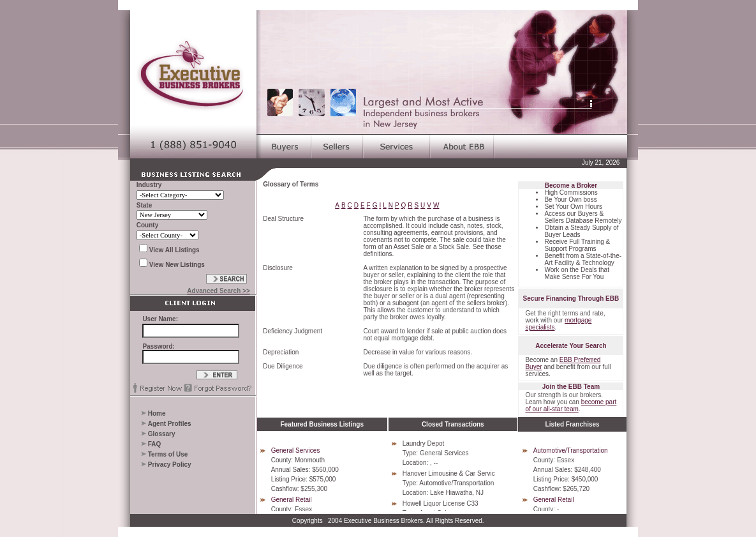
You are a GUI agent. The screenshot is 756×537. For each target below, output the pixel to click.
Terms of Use (168, 454)
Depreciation (281, 352)
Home (157, 413)
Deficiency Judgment (293, 331)
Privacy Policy (170, 465)
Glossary (162, 434)
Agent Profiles (170, 424)
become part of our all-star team (571, 405)
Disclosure (278, 268)
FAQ (155, 444)
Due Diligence (283, 366)
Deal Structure (283, 219)
